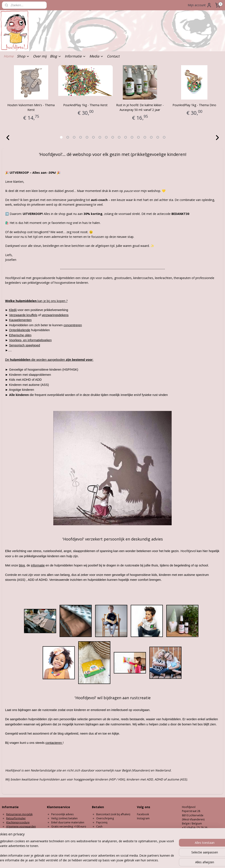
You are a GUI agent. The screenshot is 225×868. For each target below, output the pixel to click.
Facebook (143, 814)
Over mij (40, 56)
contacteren (54, 743)
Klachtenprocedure (18, 822)
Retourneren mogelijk (19, 814)
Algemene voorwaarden (21, 826)
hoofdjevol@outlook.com (197, 832)
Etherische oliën (20, 335)
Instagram (143, 818)
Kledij (13, 310)
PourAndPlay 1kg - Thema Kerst (85, 105)
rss (104, 860)
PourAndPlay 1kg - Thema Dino (194, 105)
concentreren (73, 325)
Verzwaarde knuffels (23, 315)
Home (9, 56)
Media (96, 56)
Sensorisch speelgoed (24, 345)
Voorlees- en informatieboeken (30, 340)
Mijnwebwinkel (158, 860)
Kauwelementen (20, 320)
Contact (113, 56)
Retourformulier (16, 818)
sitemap (95, 860)
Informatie (75, 56)
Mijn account (200, 5)
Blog (56, 56)
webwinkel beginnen (120, 860)
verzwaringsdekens (55, 315)
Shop (23, 56)
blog (22, 566)
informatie (38, 566)
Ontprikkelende (20, 330)
